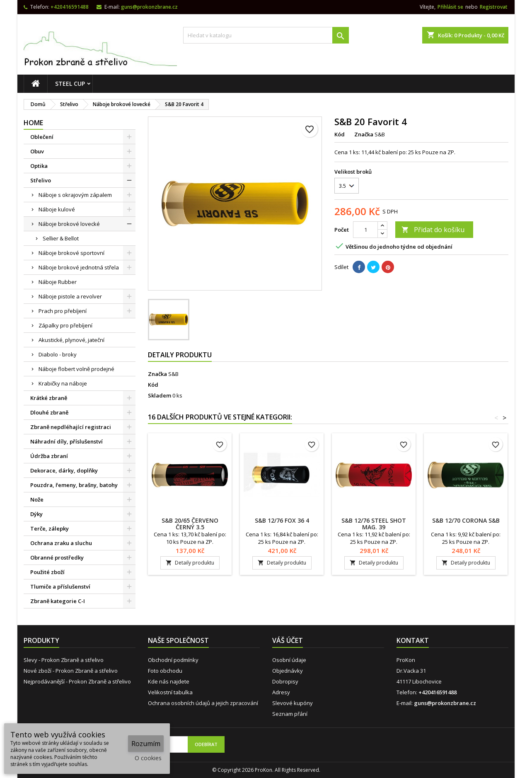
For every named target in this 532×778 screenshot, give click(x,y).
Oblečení (42, 137)
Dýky (36, 514)
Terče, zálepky (50, 528)
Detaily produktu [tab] (180, 355)
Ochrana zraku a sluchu (61, 543)
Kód (340, 134)
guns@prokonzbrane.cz (149, 7)
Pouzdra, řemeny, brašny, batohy (74, 485)
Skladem (160, 395)
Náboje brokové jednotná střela (79, 267)
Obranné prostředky (57, 557)
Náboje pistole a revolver (70, 296)
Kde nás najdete (169, 681)
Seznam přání (290, 714)
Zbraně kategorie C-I (58, 601)
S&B (173, 374)
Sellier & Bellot (61, 238)
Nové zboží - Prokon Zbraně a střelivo (71, 671)
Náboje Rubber (58, 282)
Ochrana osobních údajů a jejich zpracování (203, 703)
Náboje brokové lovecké (69, 224)
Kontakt (413, 640)
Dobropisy (285, 681)
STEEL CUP (70, 84)
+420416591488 (70, 7)
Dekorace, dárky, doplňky (64, 470)
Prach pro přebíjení (63, 311)
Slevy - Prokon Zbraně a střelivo (64, 660)
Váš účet (288, 640)
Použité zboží (47, 572)
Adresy (281, 692)
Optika (39, 166)
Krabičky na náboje (63, 383)
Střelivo (41, 180)
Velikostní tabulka (170, 692)
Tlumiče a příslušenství (60, 587)
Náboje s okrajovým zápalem (75, 195)
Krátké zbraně (49, 398)
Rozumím (146, 744)
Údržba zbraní (49, 456)
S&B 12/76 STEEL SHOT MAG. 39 (374, 524)
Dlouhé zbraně (49, 412)
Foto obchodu (165, 671)
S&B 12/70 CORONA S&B (466, 520)
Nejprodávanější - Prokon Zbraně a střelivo (77, 681)
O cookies (148, 758)
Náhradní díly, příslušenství (66, 441)
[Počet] (365, 230)
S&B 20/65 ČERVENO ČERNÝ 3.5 (190, 524)
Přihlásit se (450, 7)
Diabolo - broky (58, 354)
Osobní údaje (289, 660)
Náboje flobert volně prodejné (76, 369)
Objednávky (288, 671)
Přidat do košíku (433, 230)
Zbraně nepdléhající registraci (71, 427)
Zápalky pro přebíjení (65, 325)
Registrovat (494, 7)
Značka (364, 134)
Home (33, 123)
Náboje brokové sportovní (71, 253)
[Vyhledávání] (266, 35)
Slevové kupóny (293, 703)
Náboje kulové (57, 209)
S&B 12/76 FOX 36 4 (282, 520)
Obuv (37, 151)
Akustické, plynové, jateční (71, 340)
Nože (37, 499)
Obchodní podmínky (173, 660)
